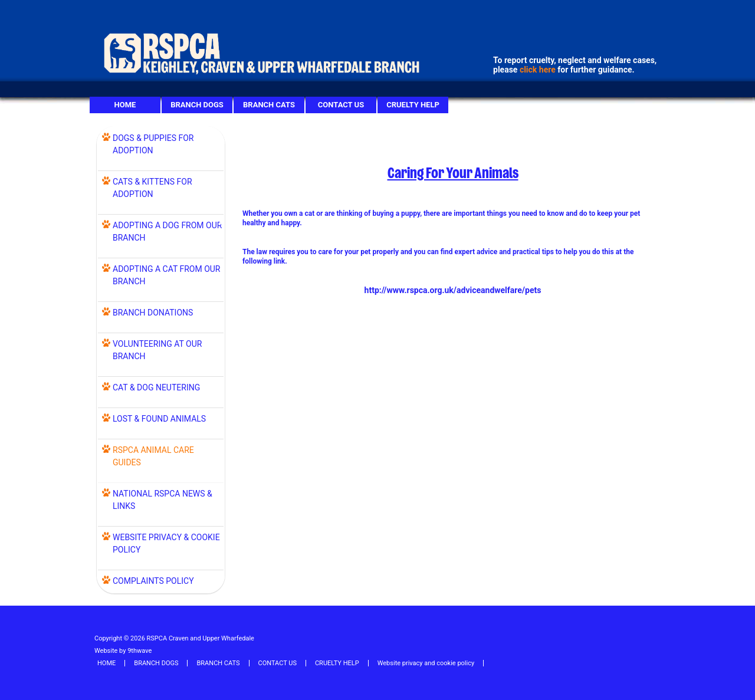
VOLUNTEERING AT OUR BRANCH (157, 350)
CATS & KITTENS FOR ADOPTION (152, 188)
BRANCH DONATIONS (153, 313)
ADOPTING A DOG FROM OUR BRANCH (167, 231)
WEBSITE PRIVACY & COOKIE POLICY (166, 543)
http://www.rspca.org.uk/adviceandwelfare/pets (453, 290)
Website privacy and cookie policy (426, 663)
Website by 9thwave (123, 651)
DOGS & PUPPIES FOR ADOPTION (153, 144)
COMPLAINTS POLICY (153, 581)
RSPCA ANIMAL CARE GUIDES (153, 456)
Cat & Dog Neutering (156, 387)
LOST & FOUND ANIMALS (159, 419)
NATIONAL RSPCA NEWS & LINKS (163, 500)
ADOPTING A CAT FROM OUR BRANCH (167, 275)
